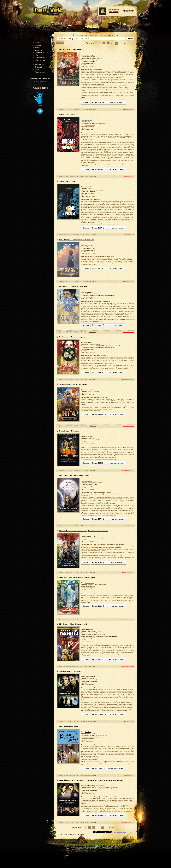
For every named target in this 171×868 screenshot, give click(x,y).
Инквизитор (92, 110)
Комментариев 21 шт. (128, 572)
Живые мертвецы (90, 125)
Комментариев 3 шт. (128, 619)
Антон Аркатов (90, 245)
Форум (37, 48)
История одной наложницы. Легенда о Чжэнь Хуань (100, 295)
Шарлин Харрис (90, 55)
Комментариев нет (128, 110)
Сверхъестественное (91, 682)
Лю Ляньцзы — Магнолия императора (73, 337)
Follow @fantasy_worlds (120, 833)
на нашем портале (129, 11)
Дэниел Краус (89, 120)
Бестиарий (38, 67)
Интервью (38, 70)
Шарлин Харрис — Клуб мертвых (71, 50)
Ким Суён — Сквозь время (68, 726)
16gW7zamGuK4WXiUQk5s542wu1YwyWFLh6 (41, 81)
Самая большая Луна (91, 484)
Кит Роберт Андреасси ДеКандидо (95, 786)
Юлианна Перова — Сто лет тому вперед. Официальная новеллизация (84, 531)
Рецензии (38, 72)
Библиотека (39, 50)
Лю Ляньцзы (89, 292)
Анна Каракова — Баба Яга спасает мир (73, 384)
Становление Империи (102, 636)
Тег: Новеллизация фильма (68, 39)
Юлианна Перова (90, 536)
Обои (37, 55)
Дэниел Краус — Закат (67, 115)
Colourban (93, 176)
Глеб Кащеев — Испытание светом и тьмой (74, 476)
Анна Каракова (90, 390)
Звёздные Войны (90, 636)
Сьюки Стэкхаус (90, 62)
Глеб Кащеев (89, 481)
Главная (38, 43)
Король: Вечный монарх (92, 737)
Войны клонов (113, 636)
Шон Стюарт (89, 630)
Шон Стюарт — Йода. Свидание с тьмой (73, 624)
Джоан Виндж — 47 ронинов (69, 431)
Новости (38, 45)
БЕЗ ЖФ (60, 43)
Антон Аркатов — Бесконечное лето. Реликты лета (77, 240)
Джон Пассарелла (90, 677)
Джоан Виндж (89, 437)
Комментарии (40, 53)
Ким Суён (88, 732)
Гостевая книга (40, 58)
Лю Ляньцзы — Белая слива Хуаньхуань (73, 287)
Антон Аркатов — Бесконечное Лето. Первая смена (77, 577)
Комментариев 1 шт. (128, 379)
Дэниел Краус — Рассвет (68, 181)
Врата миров (39, 65)
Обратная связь (40, 60)
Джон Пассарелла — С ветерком (70, 671)
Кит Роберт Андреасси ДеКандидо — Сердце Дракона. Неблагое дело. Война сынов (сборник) (91, 780)
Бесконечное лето (90, 249)
